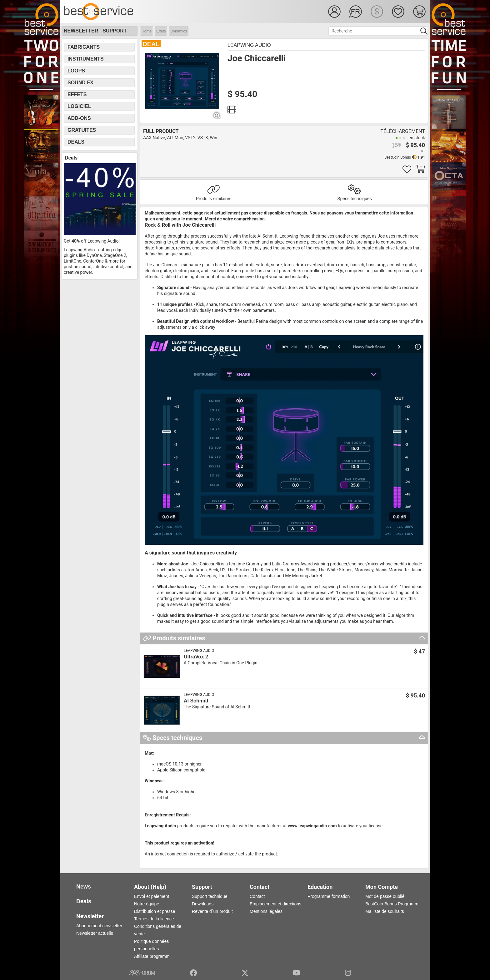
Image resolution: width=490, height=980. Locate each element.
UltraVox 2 (196, 657)
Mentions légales (266, 911)
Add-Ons (79, 118)
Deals (76, 142)
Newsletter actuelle (95, 933)
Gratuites (82, 130)
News (84, 887)
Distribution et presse (155, 911)
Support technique (210, 896)
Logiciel (79, 106)
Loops (76, 71)
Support (115, 31)
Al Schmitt (196, 701)
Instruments (86, 59)
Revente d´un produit (212, 911)
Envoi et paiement (152, 896)
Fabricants (84, 47)
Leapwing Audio (249, 45)
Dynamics (179, 31)
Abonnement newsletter (99, 926)
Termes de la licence (154, 919)
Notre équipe (147, 904)
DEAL (151, 44)
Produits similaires (214, 199)
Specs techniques (355, 199)
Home (147, 31)
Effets (161, 31)
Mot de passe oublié (385, 896)
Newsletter (81, 31)
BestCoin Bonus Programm (392, 904)
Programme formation (329, 896)
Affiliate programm (152, 956)
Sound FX (80, 83)
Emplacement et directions (275, 904)
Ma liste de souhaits (385, 911)
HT (423, 151)
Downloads (203, 904)
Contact (257, 896)
